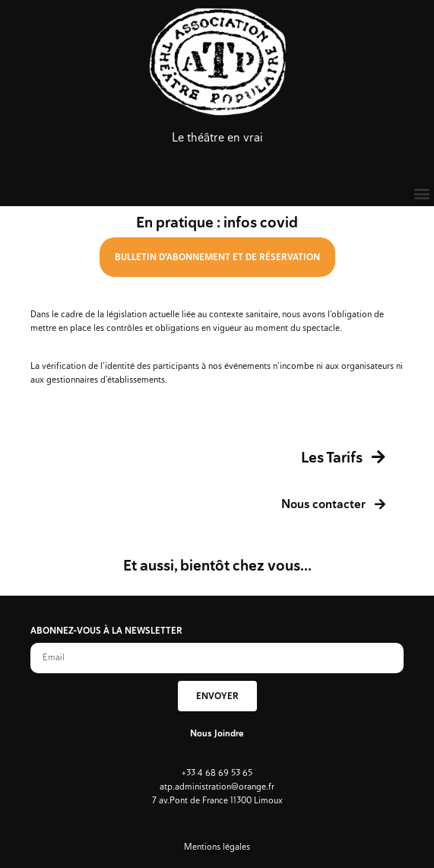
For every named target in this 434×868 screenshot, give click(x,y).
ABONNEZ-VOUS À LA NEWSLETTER (106, 631)
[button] (421, 194)
